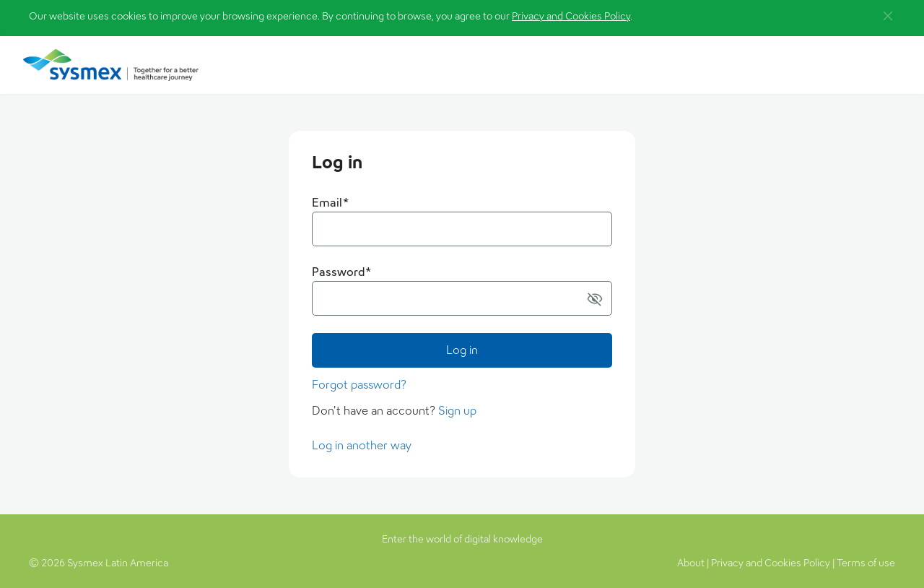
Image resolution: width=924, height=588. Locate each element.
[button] (888, 16)
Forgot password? (359, 385)
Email (331, 203)
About (691, 563)
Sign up (457, 411)
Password (342, 272)
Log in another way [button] (362, 445)
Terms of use (866, 563)
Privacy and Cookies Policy (571, 16)
